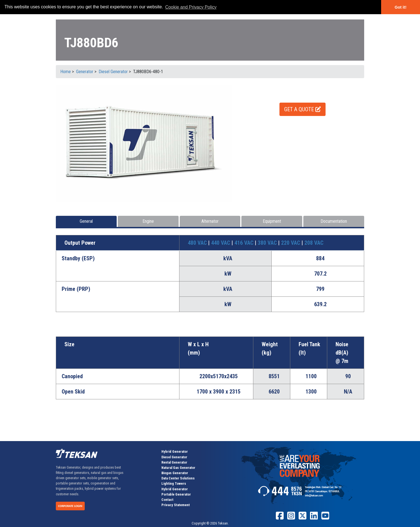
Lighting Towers (174, 483)
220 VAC (291, 243)
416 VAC (245, 243)
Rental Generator (174, 462)
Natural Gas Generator (178, 468)
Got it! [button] (401, 7)
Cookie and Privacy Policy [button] (191, 7)
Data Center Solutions (178, 478)
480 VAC (198, 243)
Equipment (272, 221)
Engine (148, 221)
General (86, 221)
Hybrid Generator (175, 451)
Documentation (334, 221)
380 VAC (268, 243)
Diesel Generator (174, 457)
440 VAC (221, 243)
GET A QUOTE (302, 109)
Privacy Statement (176, 505)
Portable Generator (176, 494)
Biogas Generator (175, 473)
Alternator (210, 221)
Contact (167, 500)
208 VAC (314, 243)
